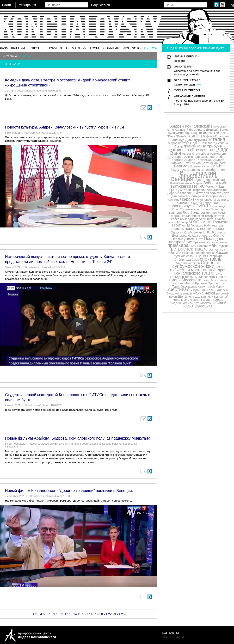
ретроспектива (187, 249)
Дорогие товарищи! (181, 193)
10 (58, 614)
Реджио (223, 246)
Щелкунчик (186, 297)
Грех (173, 190)
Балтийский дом (213, 163)
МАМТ (222, 213)
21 (105, 614)
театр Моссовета (214, 280)
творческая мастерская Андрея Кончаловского (198, 271)
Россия (222, 252)
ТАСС (219, 267)
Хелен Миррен (217, 290)
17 (88, 614)
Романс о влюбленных (198, 253)
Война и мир (215, 183)
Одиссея (177, 232)
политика (192, 146)
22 (110, 614)
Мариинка (178, 216)
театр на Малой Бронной (189, 283)
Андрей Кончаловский (190, 126)
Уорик (220, 286)
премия (221, 242)
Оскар (178, 146)
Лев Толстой (194, 212)
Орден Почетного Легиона (209, 143)
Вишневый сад (214, 180)
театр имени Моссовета (198, 278)
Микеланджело (191, 219)
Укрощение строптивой (198, 286)
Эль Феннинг (193, 300)
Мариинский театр (200, 216)
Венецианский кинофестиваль (198, 174)
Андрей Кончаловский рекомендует (195, 48)
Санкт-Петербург (210, 256)
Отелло (219, 236)
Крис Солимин (182, 209)
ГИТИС (198, 186)
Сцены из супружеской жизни (197, 264)
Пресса (151, 48)
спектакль (211, 259)
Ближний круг (200, 166)
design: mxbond (173, 637)
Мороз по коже (179, 143)
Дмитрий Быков (217, 130)
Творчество (56, 48)
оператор (206, 236)
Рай (213, 245)
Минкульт (210, 219)
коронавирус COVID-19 (190, 206)
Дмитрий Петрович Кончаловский (203, 190)
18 (92, 614)
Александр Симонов (199, 157)
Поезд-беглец (204, 150)
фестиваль (180, 289)
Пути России (199, 246)
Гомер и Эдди (216, 187)
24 (118, 614)
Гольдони (222, 136)
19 (97, 614)
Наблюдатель (214, 225)
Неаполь (178, 229)
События (111, 48)
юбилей (219, 303)
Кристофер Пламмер (209, 209)
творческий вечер (216, 133)
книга (225, 199)
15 (79, 614)
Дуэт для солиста (209, 193)
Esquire (197, 133)
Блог (126, 48)
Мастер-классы (85, 48)
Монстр (182, 222)
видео (198, 180)
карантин (190, 199)
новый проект (212, 228)
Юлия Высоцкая (198, 306)
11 (62, 614)
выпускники (181, 186)
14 (75, 614)
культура (175, 213)
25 (123, 614)
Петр (200, 239)
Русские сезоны (185, 256)
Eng (231, 5)
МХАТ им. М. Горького (209, 222)
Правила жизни (204, 242)
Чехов (210, 293)
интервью (198, 196)
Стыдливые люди (187, 263)
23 (114, 614)
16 (84, 614)
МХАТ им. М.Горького (188, 225)
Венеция (182, 179)
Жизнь (37, 48)
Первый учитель (184, 239)
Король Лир (211, 203)
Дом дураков (197, 140)
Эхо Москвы (203, 303)
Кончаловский (189, 202)
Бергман (182, 166)
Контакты (170, 633)
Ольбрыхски (193, 232)
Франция (199, 290)
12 (66, 614)
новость (192, 228)
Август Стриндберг (196, 154)
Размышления (12, 48)
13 (71, 614)
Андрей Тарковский (198, 160)
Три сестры (216, 283)
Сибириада (183, 260)
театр (207, 273)
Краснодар (219, 206)
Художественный (179, 293)
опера (209, 232)
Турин (176, 286)
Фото (136, 48)
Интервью (10, 56)
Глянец (194, 136)
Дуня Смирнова (179, 133)
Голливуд (178, 140)
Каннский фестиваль (190, 130)
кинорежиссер (210, 199)
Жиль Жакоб (176, 136)
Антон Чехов (191, 163)
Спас (195, 260)
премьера (178, 245)
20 (101, 614)
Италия (217, 139)
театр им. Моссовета (200, 277)
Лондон (211, 213)
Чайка (198, 293)
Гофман (208, 136)
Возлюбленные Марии (186, 183)
